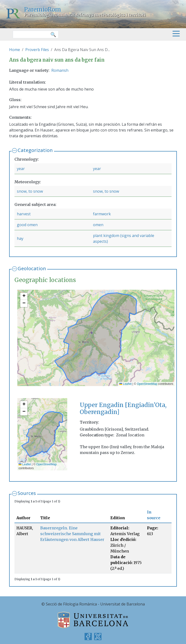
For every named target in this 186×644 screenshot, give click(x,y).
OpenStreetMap (147, 384)
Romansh (60, 70)
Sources (27, 493)
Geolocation (32, 268)
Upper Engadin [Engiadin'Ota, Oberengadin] (123, 408)
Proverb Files (37, 50)
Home (15, 50)
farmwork (102, 214)
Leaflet (125, 384)
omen (98, 225)
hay (20, 238)
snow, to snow (30, 191)
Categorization (35, 150)
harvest (24, 214)
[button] (24, 296)
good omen (27, 225)
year (21, 169)
